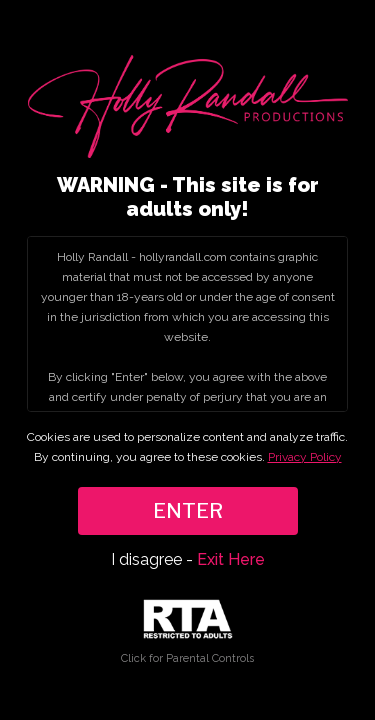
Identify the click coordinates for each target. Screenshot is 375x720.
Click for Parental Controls (187, 632)
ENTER (188, 511)
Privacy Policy (305, 457)
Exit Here (231, 559)
